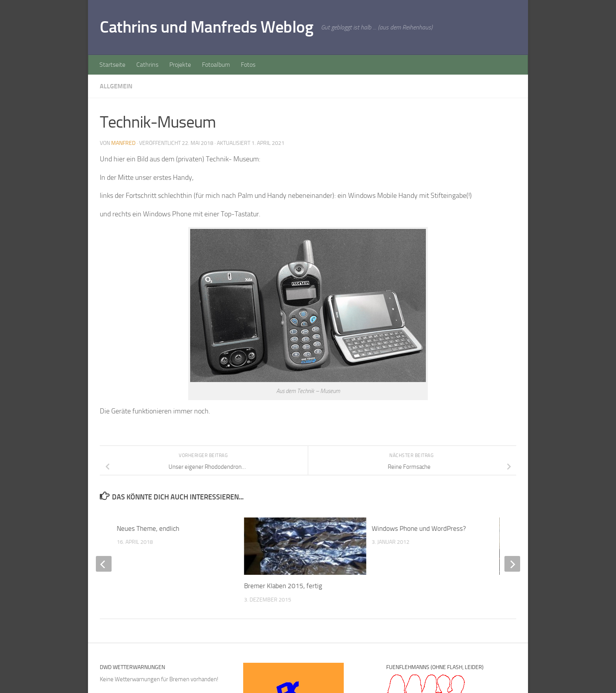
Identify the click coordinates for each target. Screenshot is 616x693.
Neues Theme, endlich (148, 528)
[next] (512, 564)
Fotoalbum (216, 65)
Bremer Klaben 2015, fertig (283, 586)
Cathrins (147, 65)
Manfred (123, 143)
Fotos (248, 65)
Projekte (180, 65)
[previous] (104, 564)
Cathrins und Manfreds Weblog (206, 27)
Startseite (112, 65)
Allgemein (116, 86)
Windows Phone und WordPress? (419, 528)
